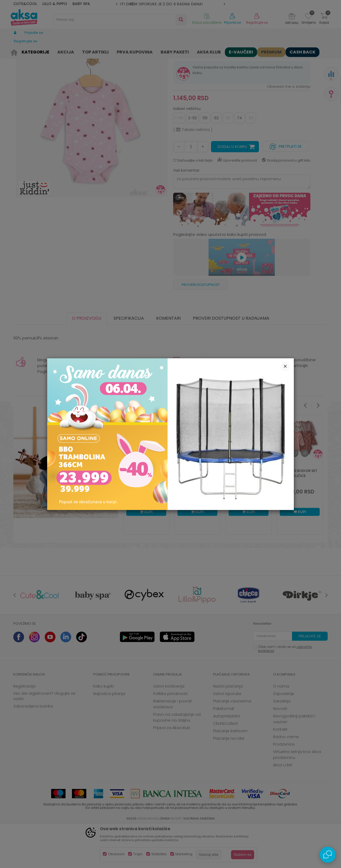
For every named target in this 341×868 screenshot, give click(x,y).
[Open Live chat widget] (328, 855)
